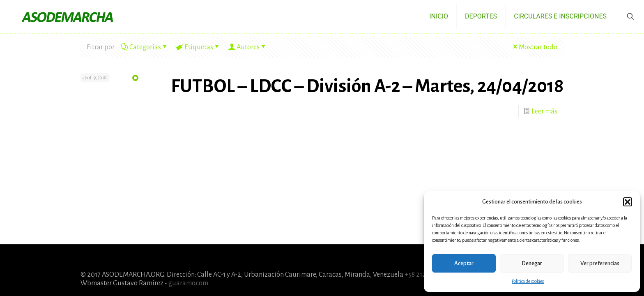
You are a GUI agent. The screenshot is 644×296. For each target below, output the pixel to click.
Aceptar (464, 263)
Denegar (532, 263)
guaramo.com (188, 283)
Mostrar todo (534, 47)
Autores (247, 47)
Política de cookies (528, 281)
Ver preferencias (600, 263)
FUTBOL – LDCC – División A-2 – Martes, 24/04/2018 (367, 86)
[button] (628, 202)
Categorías (145, 47)
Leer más (544, 111)
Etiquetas (198, 47)
